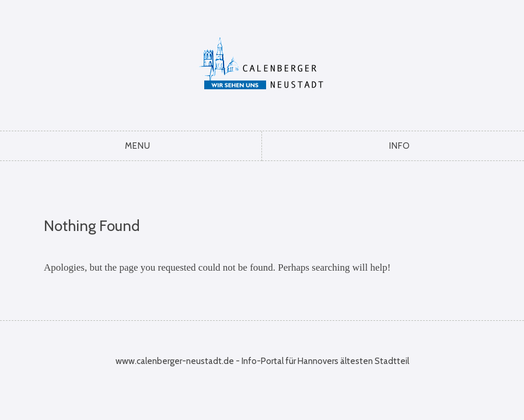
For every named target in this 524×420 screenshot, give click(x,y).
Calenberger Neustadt (262, 62)
